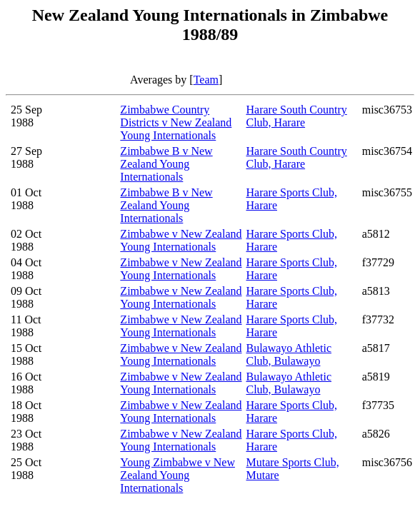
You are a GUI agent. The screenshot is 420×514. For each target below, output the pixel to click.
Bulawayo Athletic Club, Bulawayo (289, 354)
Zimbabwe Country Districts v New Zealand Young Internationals (176, 122)
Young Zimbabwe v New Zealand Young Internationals (177, 475)
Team (206, 80)
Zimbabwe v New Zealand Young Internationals (181, 240)
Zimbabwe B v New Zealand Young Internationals (166, 164)
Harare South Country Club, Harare (296, 116)
